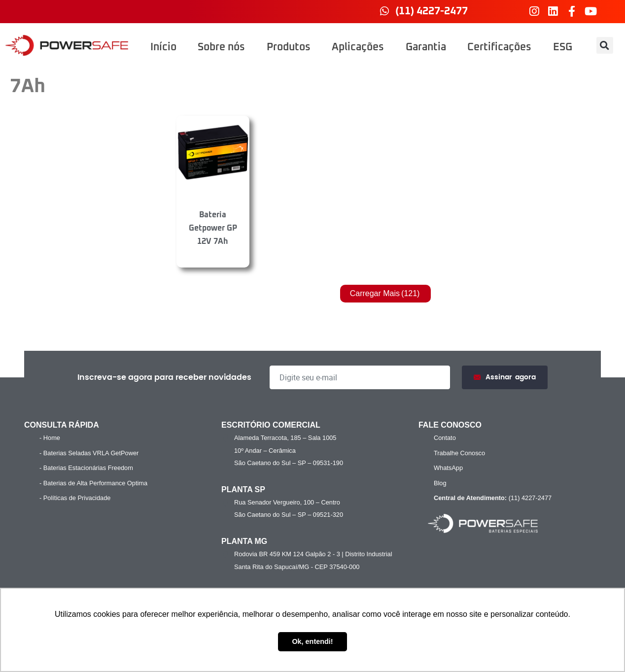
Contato (445, 438)
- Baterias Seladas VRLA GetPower (89, 453)
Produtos (289, 47)
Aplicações (358, 47)
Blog (440, 483)
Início (163, 47)
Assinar (505, 378)
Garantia (426, 47)
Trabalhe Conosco (459, 453)
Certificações (499, 47)
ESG (563, 47)
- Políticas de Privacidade (75, 498)
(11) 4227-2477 (491, 498)
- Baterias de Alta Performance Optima (93, 483)
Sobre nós (221, 47)
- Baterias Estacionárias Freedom (86, 468)
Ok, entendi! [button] (312, 641)
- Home (50, 438)
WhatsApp (448, 468)
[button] (605, 45)
